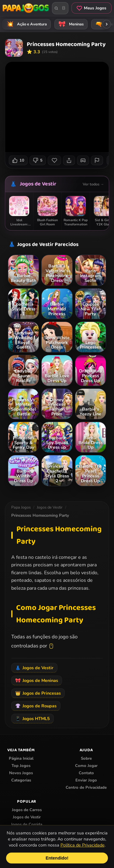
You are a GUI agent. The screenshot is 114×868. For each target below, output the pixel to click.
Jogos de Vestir (38, 184)
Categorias (21, 780)
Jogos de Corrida (27, 824)
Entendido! (57, 858)
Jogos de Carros (27, 810)
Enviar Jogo (86, 780)
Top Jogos (21, 766)
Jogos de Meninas (37, 680)
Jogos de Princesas (38, 693)
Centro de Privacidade (86, 788)
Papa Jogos (21, 507)
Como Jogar (86, 766)
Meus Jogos (92, 8)
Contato (86, 773)
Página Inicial (21, 758)
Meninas (70, 24)
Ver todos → (93, 184)
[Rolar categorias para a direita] (107, 24)
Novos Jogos (21, 773)
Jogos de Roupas (36, 706)
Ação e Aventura (26, 24)
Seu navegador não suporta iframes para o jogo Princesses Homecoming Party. (57, 107)
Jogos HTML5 (33, 719)
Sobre (86, 758)
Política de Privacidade (83, 845)
